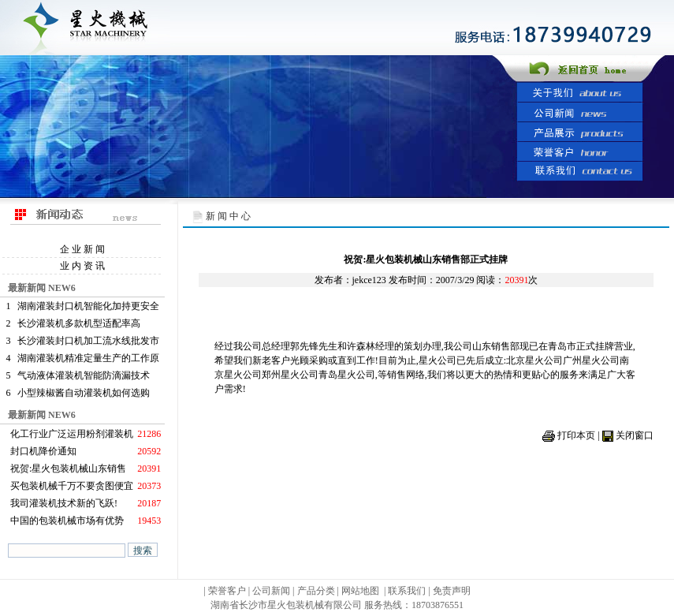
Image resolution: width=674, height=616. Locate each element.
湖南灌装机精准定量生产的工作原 (88, 358)
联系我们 (407, 591)
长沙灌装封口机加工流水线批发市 (88, 341)
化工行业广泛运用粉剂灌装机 (72, 434)
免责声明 (452, 591)
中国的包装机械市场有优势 (67, 521)
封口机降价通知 (43, 451)
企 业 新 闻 (82, 249)
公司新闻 (271, 591)
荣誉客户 (227, 591)
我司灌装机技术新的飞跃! (64, 503)
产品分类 (317, 591)
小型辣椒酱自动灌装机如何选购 (84, 393)
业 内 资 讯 (82, 266)
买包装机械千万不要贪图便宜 (72, 486)
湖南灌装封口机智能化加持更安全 (88, 306)
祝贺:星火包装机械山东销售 (68, 469)
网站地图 (360, 591)
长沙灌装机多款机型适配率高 (79, 323)
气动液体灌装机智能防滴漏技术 (84, 375)
